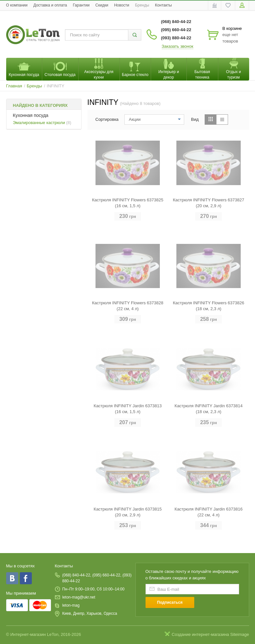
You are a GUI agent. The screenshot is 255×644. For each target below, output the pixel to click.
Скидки (102, 5)
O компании (17, 5)
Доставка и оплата (50, 5)
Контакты (163, 5)
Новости (121, 5)
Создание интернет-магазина (201, 634)
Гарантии (81, 5)
